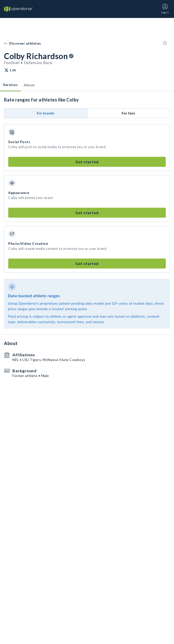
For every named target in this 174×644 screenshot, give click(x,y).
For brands (45, 113)
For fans (128, 113)
